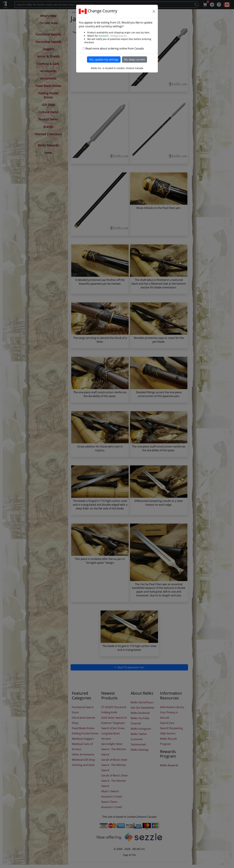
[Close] (154, 11)
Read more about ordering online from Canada (115, 48)
